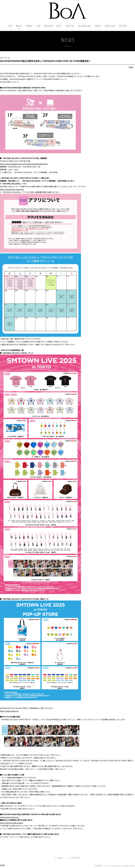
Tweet (131, 67)
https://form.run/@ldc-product (12, 823)
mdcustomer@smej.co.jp (9, 817)
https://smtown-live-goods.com (12, 189)
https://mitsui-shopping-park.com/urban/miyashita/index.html (24, 164)
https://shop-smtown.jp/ (9, 711)
